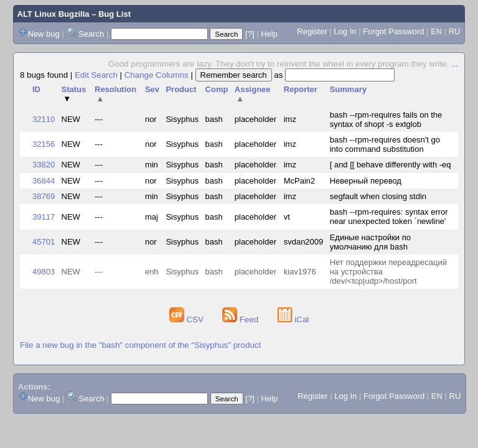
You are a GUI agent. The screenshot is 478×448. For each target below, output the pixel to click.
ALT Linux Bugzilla (54, 14)
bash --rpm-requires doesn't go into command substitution (385, 144)
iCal (293, 320)
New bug (44, 34)
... (455, 64)
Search (91, 34)
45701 (44, 242)
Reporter (301, 89)
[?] (250, 34)
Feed (241, 320)
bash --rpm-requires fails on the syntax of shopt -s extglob (386, 119)
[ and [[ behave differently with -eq (391, 165)
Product (181, 89)
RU (455, 31)
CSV (188, 320)
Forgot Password (393, 31)
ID (36, 89)
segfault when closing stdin (378, 196)
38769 (44, 196)
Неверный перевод (366, 181)
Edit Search (96, 75)
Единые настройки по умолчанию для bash (370, 242)
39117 (44, 217)
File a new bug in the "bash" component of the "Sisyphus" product (140, 345)
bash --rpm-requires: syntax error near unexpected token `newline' (389, 217)
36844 (44, 181)
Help (269, 34)
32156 (44, 144)
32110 (44, 119)
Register (312, 31)
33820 (44, 165)
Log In (345, 31)
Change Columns (157, 75)
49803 (44, 272)
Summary (348, 89)
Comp (217, 89)
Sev (152, 89)
